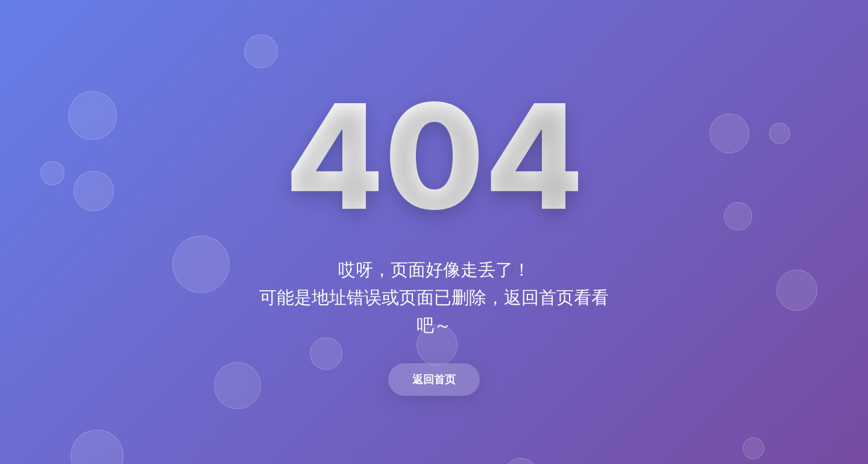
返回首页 (434, 379)
